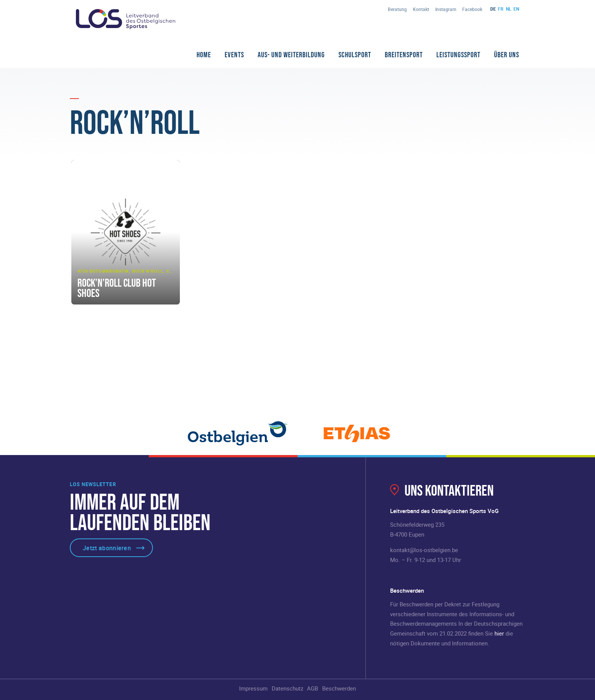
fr (501, 9)
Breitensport (404, 55)
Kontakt (421, 9)
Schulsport (355, 55)
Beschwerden (339, 688)
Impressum (253, 688)
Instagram (446, 9)
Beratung (397, 9)
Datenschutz (287, 688)
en (516, 9)
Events (234, 55)
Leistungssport (458, 55)
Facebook (472, 9)
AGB (312, 688)
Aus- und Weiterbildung (291, 55)
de (493, 9)
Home (204, 55)
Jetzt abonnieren (107, 548)
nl (509, 9)
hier (499, 633)
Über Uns (507, 55)
